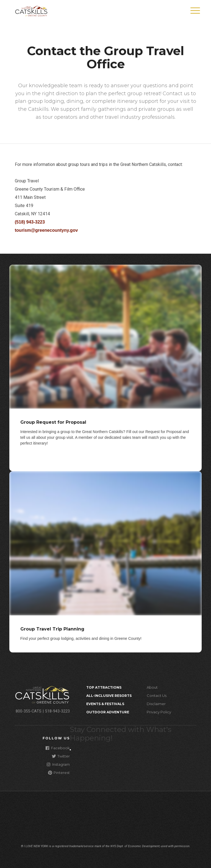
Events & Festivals (105, 704)
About (152, 687)
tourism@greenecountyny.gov (46, 230)
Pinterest (59, 772)
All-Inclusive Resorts (109, 696)
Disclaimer (156, 704)
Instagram (58, 764)
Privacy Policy (159, 712)
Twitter (61, 756)
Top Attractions (104, 687)
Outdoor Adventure (108, 712)
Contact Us (157, 695)
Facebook (58, 748)
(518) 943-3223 (30, 222)
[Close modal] (70, 750)
